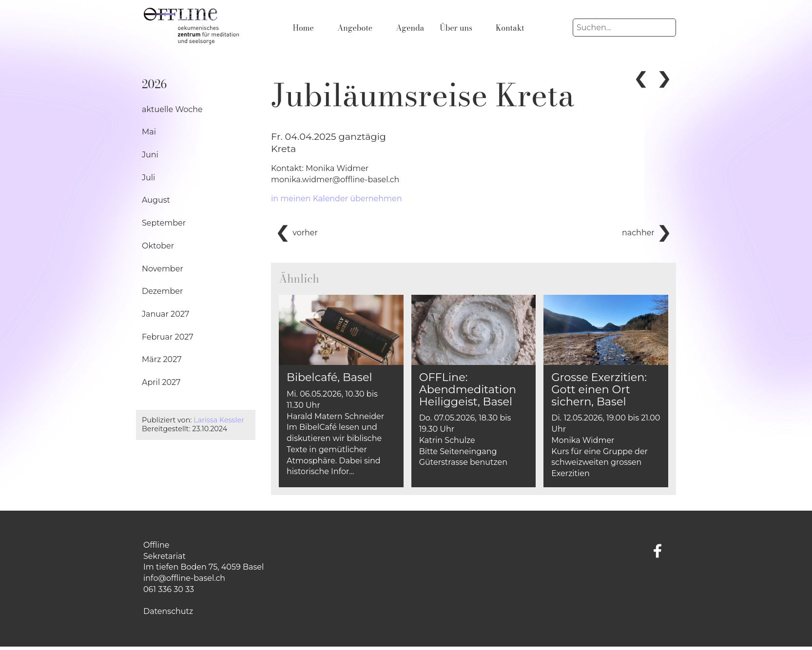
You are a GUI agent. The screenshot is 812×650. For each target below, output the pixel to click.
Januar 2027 (165, 314)
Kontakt (510, 28)
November (163, 269)
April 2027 (161, 382)
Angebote (355, 28)
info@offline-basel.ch (184, 578)
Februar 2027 (168, 337)
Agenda (410, 28)
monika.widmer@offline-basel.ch (335, 180)
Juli (148, 178)
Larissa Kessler (219, 420)
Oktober (158, 246)
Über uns (456, 28)
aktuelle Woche (172, 109)
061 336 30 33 (169, 589)
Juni (150, 155)
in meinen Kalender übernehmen (337, 199)
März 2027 (162, 359)
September (164, 223)
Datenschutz (168, 611)
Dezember (162, 291)
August (156, 200)
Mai (149, 132)
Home (303, 28)
